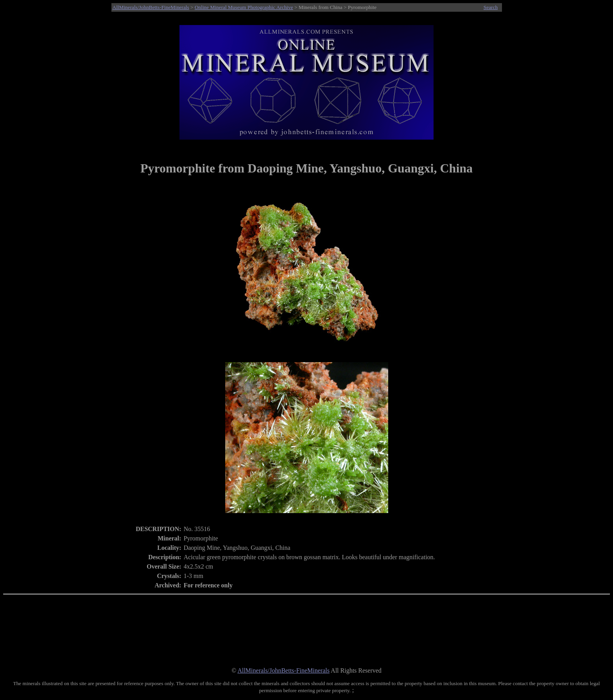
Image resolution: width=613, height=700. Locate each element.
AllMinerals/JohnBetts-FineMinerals (151, 7)
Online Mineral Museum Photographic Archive (244, 7)
